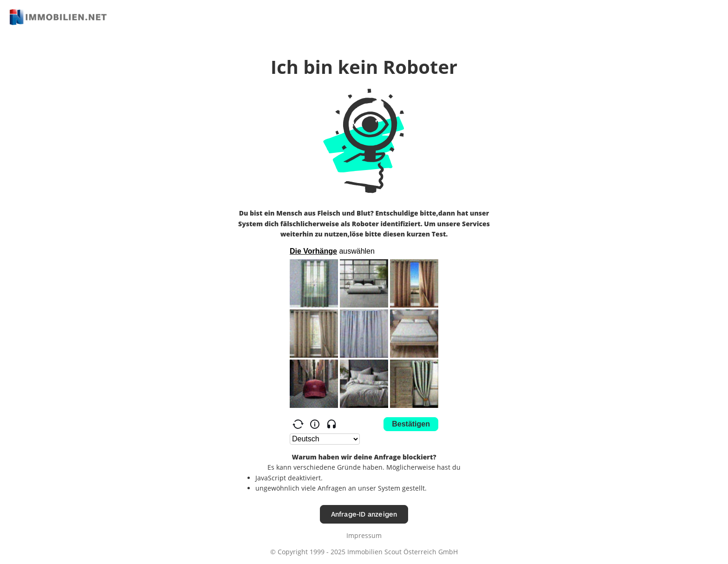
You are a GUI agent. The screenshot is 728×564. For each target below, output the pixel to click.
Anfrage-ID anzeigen (364, 514)
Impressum (364, 535)
